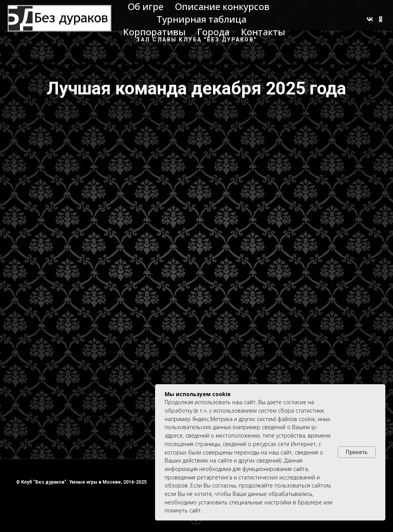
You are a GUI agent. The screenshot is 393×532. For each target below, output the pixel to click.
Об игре (146, 6)
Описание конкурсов (222, 6)
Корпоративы (154, 32)
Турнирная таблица (201, 19)
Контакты (263, 32)
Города (213, 32)
